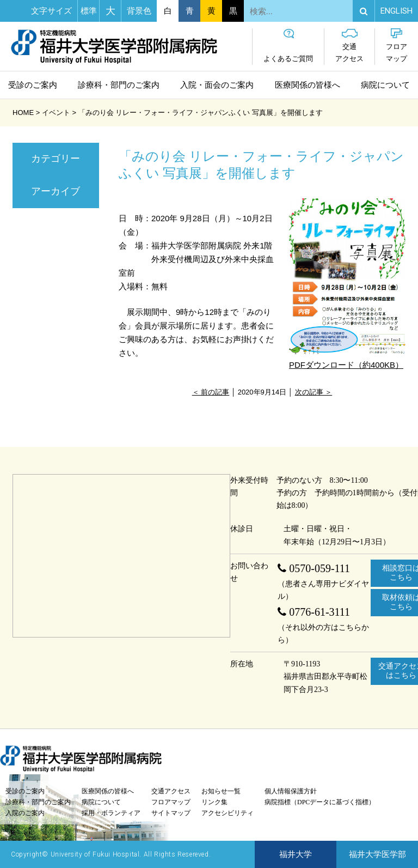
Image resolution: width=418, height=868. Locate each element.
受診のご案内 (33, 85)
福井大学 (296, 854)
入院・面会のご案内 (217, 85)
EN (397, 11)
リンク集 (214, 802)
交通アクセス (349, 45)
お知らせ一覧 (221, 791)
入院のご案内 (25, 813)
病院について (385, 85)
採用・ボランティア (111, 813)
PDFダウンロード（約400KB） (347, 284)
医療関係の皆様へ (308, 85)
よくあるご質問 (288, 45)
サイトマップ (171, 813)
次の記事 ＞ (314, 392)
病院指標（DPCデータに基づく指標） (320, 802)
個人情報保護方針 (291, 791)
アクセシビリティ (228, 813)
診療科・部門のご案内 (119, 85)
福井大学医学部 (377, 854)
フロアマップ (397, 45)
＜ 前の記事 (211, 392)
